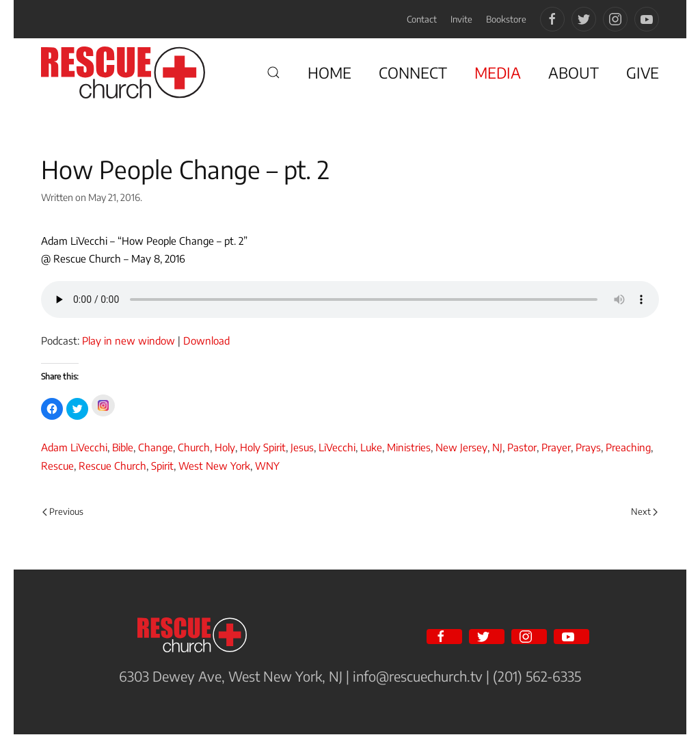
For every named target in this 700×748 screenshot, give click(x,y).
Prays (588, 447)
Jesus (302, 447)
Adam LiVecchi (74, 447)
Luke (371, 447)
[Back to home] (123, 72)
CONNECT (413, 72)
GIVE (643, 72)
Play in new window (129, 340)
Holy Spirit (263, 447)
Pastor (522, 447)
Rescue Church (112, 466)
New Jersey (461, 447)
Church (194, 447)
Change (156, 447)
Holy (225, 447)
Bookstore (506, 19)
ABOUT (574, 72)
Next (644, 511)
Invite (461, 19)
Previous (63, 511)
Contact (422, 19)
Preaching (628, 447)
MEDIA (498, 72)
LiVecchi (337, 447)
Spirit (162, 466)
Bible (123, 447)
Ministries (409, 447)
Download (206, 340)
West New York (214, 466)
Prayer (556, 447)
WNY (267, 466)
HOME (329, 72)
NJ (497, 447)
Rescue (57, 466)
